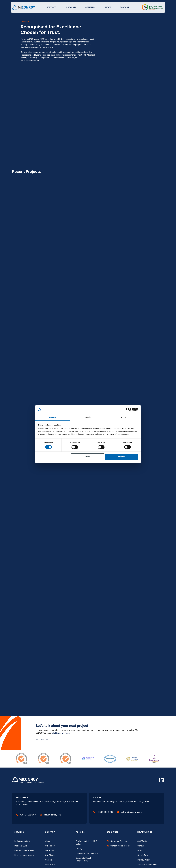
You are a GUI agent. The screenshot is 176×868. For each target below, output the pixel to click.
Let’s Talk (42, 739)
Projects (71, 7)
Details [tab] (88, 417)
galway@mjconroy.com (129, 812)
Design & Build (21, 846)
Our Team (49, 850)
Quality (79, 849)
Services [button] (51, 7)
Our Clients (50, 855)
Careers (49, 860)
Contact (125, 7)
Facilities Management (24, 855)
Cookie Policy (143, 855)
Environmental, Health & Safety (87, 843)
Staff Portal (50, 864)
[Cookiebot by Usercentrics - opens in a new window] (128, 409)
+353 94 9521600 (26, 815)
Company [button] (90, 7)
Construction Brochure (119, 846)
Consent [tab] (53, 417)
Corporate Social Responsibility (83, 859)
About (48, 841)
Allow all (122, 457)
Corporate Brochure (117, 841)
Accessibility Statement (148, 864)
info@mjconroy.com (61, 733)
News (108, 7)
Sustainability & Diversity (87, 853)
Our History (50, 846)
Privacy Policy (144, 860)
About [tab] (123, 417)
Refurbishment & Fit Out (25, 850)
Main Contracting (22, 841)
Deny (88, 457)
